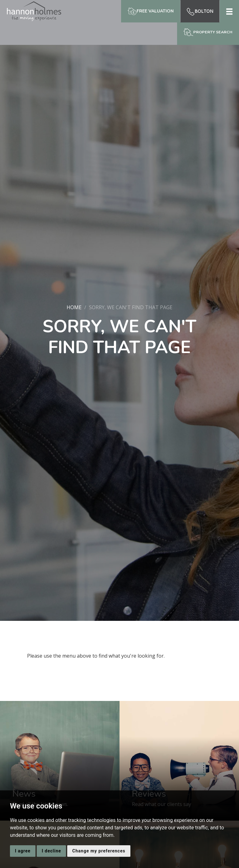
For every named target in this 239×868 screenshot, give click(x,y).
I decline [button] (51, 851)
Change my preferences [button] (99, 851)
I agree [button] (23, 851)
